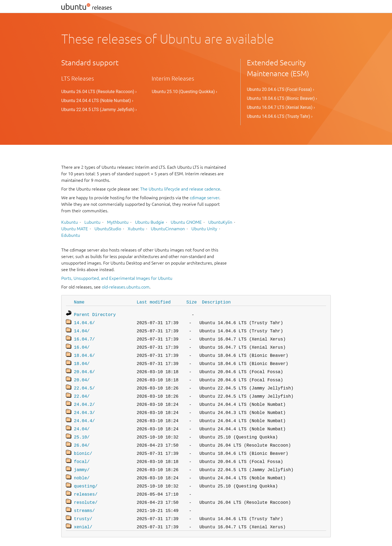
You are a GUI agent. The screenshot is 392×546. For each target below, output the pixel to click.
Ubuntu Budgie (150, 222)
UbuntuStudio (108, 229)
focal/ (82, 451)
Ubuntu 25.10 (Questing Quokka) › (184, 92)
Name (79, 302)
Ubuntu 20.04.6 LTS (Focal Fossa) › (281, 89)
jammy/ (82, 459)
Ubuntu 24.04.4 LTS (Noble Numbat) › (97, 101)
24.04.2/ (85, 398)
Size (191, 302)
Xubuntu (136, 229)
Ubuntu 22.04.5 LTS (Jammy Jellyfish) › (99, 110)
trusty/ (83, 504)
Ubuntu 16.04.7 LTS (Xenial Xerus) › (281, 107)
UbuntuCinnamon (168, 229)
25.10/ (82, 428)
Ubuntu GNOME (186, 222)
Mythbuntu (118, 222)
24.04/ (82, 421)
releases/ (86, 481)
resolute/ (86, 489)
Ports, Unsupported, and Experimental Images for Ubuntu (117, 278)
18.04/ (82, 360)
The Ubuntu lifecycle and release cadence (180, 189)
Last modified (154, 302)
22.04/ (82, 390)
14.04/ (82, 329)
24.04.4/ (85, 413)
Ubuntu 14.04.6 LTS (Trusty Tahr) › (280, 116)
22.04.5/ (85, 382)
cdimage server (204, 198)
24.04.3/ (85, 405)
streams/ (85, 497)
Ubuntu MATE (75, 229)
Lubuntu (92, 222)
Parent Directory (95, 314)
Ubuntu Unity (204, 229)
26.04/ (82, 436)
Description (216, 302)
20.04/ (82, 375)
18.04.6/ (85, 352)
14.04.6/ (85, 321)
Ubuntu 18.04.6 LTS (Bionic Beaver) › (282, 98)
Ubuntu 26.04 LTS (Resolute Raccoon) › (99, 92)
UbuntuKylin (220, 222)
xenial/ (83, 512)
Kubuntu (70, 222)
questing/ (86, 474)
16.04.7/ (85, 337)
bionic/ (83, 443)
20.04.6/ (85, 367)
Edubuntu (71, 235)
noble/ (82, 466)
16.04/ (82, 344)
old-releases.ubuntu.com (126, 287)
